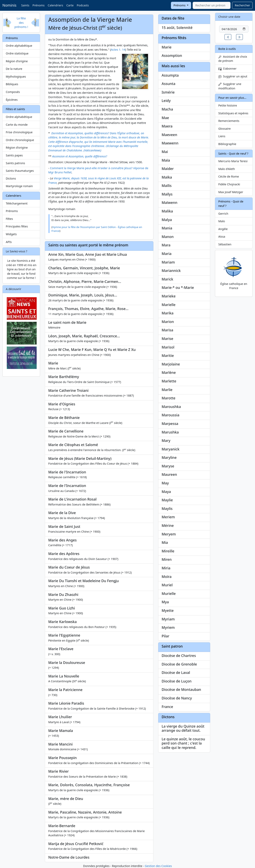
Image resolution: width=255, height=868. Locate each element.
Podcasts (83, 5)
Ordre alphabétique (19, 46)
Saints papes (14, 155)
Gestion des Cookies (158, 866)
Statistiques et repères (233, 113)
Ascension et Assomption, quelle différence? (80, 156)
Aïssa (222, 237)
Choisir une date (229, 17)
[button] (228, 37)
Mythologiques (16, 77)
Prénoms (38, 5)
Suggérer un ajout (233, 76)
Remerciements (229, 121)
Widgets (11, 234)
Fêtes (9, 219)
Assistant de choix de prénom (233, 59)
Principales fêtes (17, 226)
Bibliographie (227, 144)
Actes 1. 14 (118, 50)
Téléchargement (17, 203)
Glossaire (225, 129)
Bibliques (12, 84)
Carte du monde (17, 125)
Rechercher (242, 5)
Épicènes (12, 100)
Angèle (223, 229)
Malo (222, 221)
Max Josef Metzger (231, 192)
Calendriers (55, 5)
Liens (222, 136)
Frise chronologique (19, 132)
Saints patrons (15, 163)
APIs (9, 242)
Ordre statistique (17, 53)
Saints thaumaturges (20, 171)
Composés (13, 92)
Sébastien (225, 244)
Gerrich (223, 214)
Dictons (11, 178)
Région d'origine (17, 61)
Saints (25, 5)
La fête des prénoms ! (21, 23)
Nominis (9, 5)
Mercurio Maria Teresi (233, 161)
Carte (70, 5)
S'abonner (228, 69)
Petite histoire (228, 105)
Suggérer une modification (230, 86)
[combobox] (212, 5)
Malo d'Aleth (227, 169)
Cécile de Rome (229, 176)
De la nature (14, 69)
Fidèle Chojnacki (229, 184)
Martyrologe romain (19, 186)
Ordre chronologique (20, 140)
